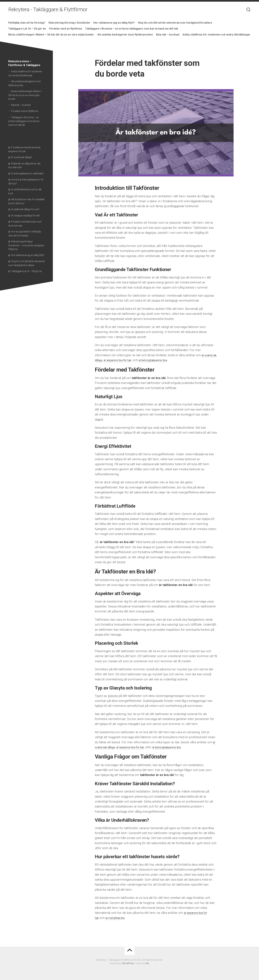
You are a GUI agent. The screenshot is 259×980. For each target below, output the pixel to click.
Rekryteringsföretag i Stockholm (69, 23)
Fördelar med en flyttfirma (65, 29)
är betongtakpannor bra (166, 360)
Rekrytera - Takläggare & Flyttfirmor (48, 10)
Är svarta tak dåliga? (22, 157)
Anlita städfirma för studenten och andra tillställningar (216, 35)
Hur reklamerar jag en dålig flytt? (114, 23)
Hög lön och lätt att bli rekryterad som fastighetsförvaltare (175, 23)
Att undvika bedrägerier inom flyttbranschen (125, 35)
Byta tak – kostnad (168, 35)
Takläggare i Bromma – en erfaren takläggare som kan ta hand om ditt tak (132, 29)
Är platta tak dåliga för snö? (25, 209)
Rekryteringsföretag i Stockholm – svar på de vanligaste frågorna (26, 245)
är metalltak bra (117, 918)
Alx (147, 963)
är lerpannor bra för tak (126, 360)
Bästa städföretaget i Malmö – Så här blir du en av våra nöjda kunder (51, 35)
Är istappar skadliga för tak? (26, 216)
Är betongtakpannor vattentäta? (28, 173)
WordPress (128, 963)
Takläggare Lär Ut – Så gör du (27, 29)
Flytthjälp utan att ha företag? (27, 23)
